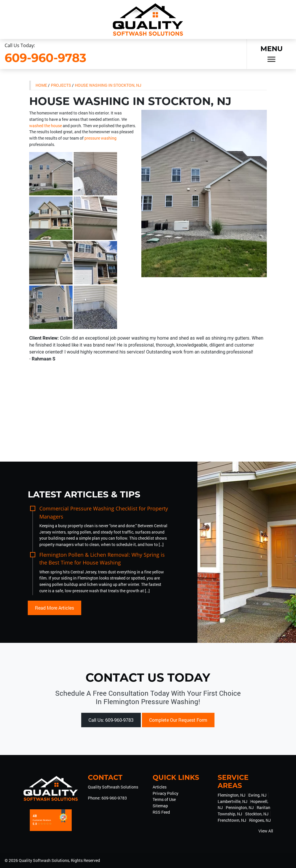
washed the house (46, 126)
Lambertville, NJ (233, 801)
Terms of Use (164, 799)
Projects (61, 85)
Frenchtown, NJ (232, 820)
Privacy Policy (165, 793)
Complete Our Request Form (178, 720)
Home (41, 85)
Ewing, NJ (257, 795)
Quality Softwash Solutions (44, 860)
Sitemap (160, 806)
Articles (160, 787)
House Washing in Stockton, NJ (108, 85)
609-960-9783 (46, 58)
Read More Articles (54, 608)
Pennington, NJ (240, 807)
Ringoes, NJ (260, 820)
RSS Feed (161, 812)
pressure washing (100, 138)
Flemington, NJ (232, 795)
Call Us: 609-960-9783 (111, 720)
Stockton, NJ (257, 814)
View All (266, 831)
